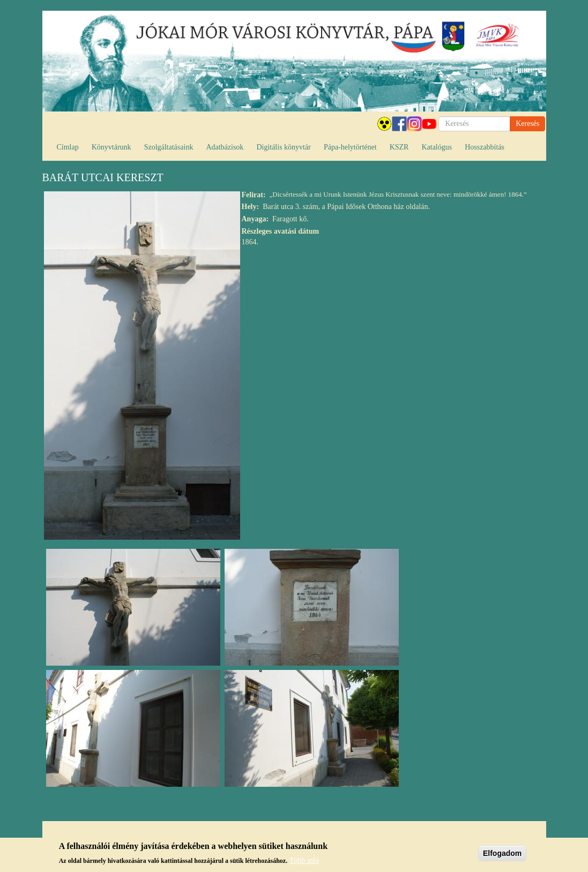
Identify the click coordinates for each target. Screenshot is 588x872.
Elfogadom (502, 854)
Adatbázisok (225, 147)
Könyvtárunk (111, 147)
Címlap (68, 147)
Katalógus (437, 147)
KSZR (399, 147)
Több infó (304, 862)
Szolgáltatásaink (169, 147)
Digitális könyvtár (284, 147)
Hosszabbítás (485, 147)
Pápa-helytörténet (350, 147)
